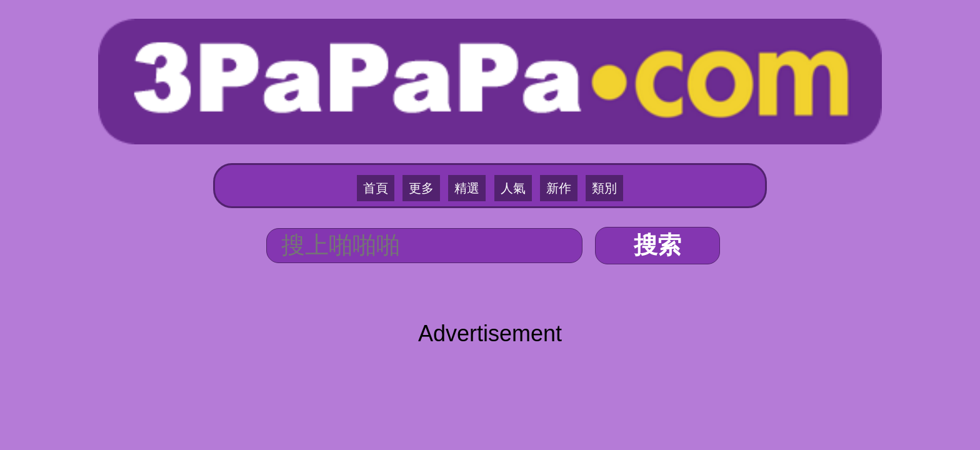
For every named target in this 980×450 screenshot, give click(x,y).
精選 (471, 113)
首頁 (396, 113)
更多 (434, 113)
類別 (584, 113)
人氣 (509, 113)
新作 (546, 113)
